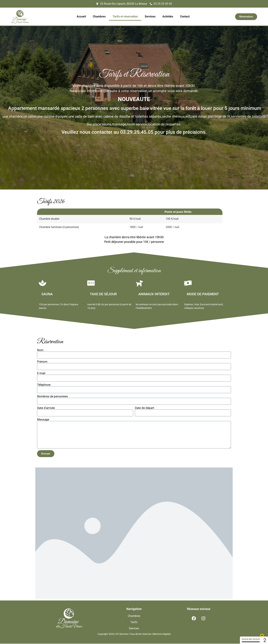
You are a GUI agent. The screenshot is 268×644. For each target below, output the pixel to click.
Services (150, 16)
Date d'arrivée (46, 408)
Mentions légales (162, 634)
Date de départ (145, 408)
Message (43, 420)
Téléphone (44, 385)
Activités (168, 16)
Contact (185, 16)
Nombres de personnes (52, 397)
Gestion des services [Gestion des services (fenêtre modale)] (251, 640)
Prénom (42, 362)
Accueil (81, 16)
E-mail (41, 374)
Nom (40, 351)
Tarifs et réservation (125, 16)
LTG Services (121, 634)
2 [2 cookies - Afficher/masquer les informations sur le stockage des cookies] (265, 640)
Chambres (99, 16)
